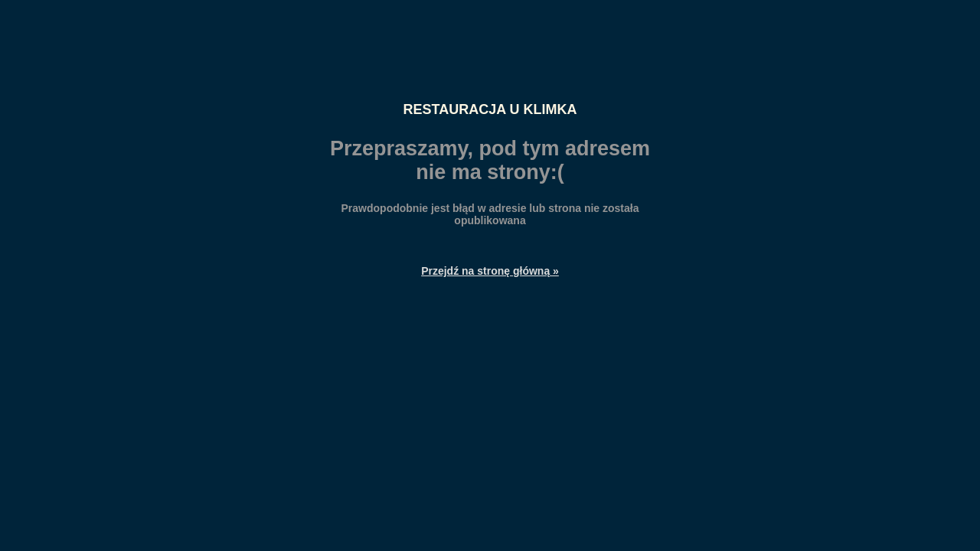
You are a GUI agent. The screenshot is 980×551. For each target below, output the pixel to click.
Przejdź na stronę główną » (490, 271)
